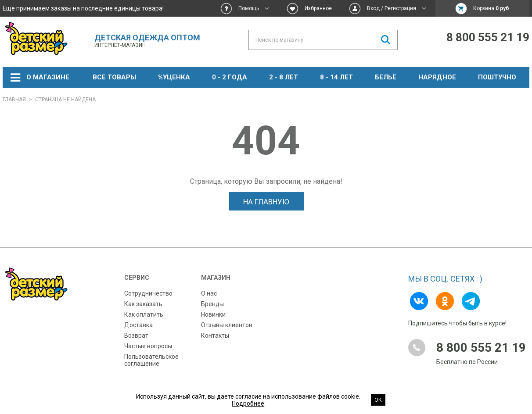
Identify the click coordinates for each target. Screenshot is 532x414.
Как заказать (143, 304)
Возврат (136, 335)
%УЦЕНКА (174, 77)
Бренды (212, 304)
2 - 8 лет (284, 77)
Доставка (138, 325)
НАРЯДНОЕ (437, 77)
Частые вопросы (148, 346)
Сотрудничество (148, 293)
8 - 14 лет (336, 77)
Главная (14, 100)
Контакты (215, 335)
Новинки (213, 314)
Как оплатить (144, 314)
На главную (266, 202)
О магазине (48, 77)
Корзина (491, 8)
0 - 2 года (230, 77)
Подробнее (248, 403)
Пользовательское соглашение (151, 360)
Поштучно (497, 77)
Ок (378, 400)
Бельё (386, 77)
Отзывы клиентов (227, 325)
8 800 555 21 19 (488, 37)
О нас (209, 293)
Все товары (114, 77)
